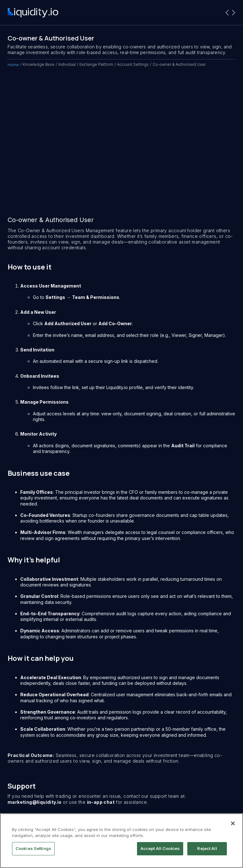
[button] (230, 13)
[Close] (233, 823)
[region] (121, 841)
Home (13, 65)
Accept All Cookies (160, 848)
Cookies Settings (33, 848)
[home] (33, 13)
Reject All (207, 848)
